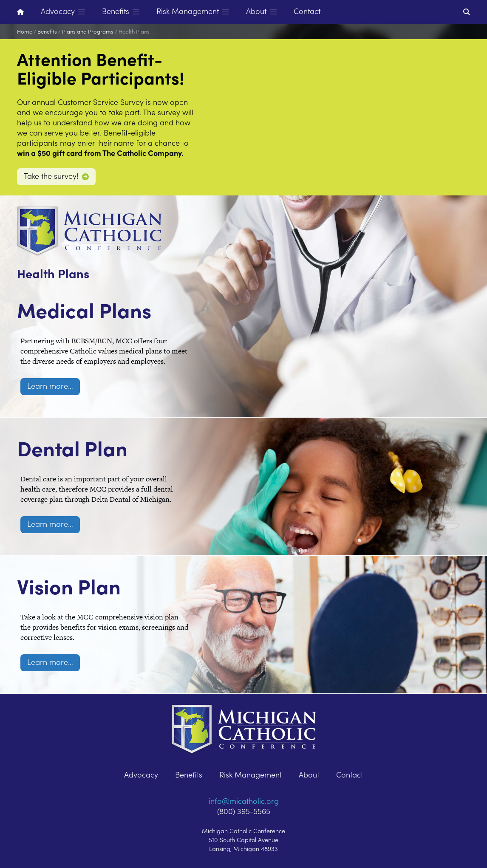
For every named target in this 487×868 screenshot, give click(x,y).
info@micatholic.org (244, 801)
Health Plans (134, 31)
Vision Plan (94, 581)
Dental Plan (99, 443)
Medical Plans (116, 305)
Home (25, 31)
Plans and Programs (88, 31)
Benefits (47, 31)
